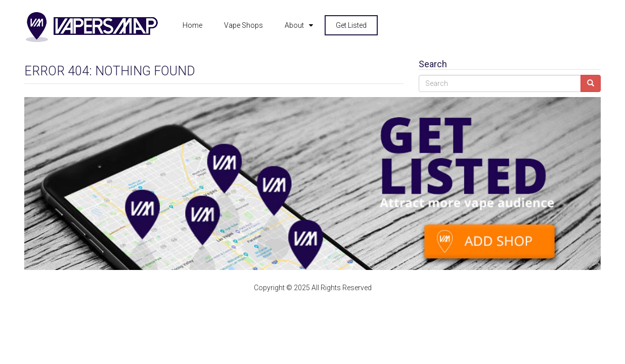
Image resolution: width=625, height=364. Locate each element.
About (294, 25)
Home (192, 25)
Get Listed (351, 25)
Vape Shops (243, 25)
